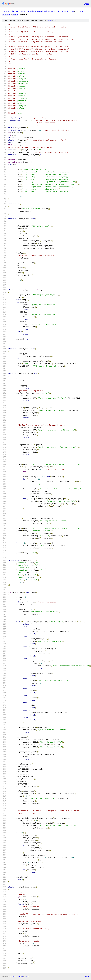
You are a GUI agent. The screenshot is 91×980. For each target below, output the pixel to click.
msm (23, 11)
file (50, 20)
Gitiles (14, 976)
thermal (6, 15)
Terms (27, 976)
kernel (15, 11)
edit (57, 20)
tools (81, 11)
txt (81, 976)
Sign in (86, 4)
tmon (15, 15)
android (6, 11)
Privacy (20, 976)
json (87, 976)
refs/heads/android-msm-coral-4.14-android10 (50, 11)
